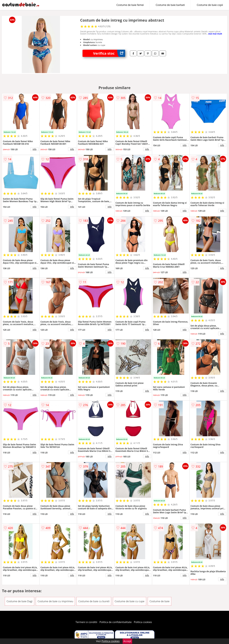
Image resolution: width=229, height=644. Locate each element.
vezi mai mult (215, 34)
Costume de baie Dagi (19, 601)
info (35, 149)
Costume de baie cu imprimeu (55, 601)
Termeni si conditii (86, 622)
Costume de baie (159, 601)
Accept (127, 641)
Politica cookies (143, 622)
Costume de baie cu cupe (130, 601)
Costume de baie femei (130, 5)
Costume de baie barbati (170, 5)
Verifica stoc (109, 53)
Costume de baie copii (210, 5)
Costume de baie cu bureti (94, 601)
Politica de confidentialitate (116, 622)
